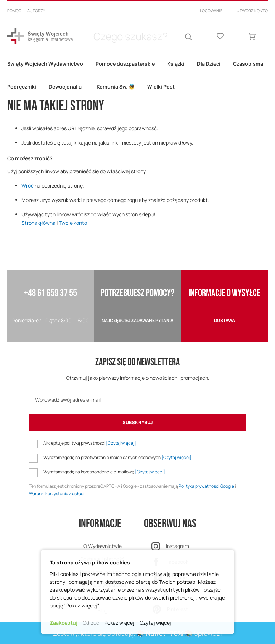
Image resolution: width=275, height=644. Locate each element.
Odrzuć (91, 623)
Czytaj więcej (155, 623)
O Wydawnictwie (103, 546)
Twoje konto (73, 223)
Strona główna (38, 223)
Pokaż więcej (119, 623)
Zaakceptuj (64, 623)
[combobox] (130, 36)
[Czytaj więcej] (121, 443)
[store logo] (40, 36)
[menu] (137, 75)
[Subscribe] (137, 422)
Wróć (28, 186)
